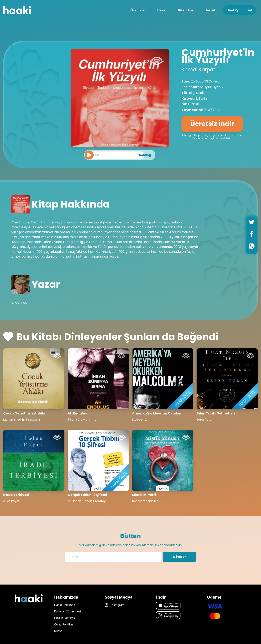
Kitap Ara (186, 10)
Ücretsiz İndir (212, 124)
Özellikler (138, 10)
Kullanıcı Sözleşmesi (68, 611)
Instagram (115, 605)
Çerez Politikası (64, 624)
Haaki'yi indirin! (239, 10)
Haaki (162, 10)
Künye (58, 631)
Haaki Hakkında (65, 605)
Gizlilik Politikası (65, 618)
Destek (210, 10)
